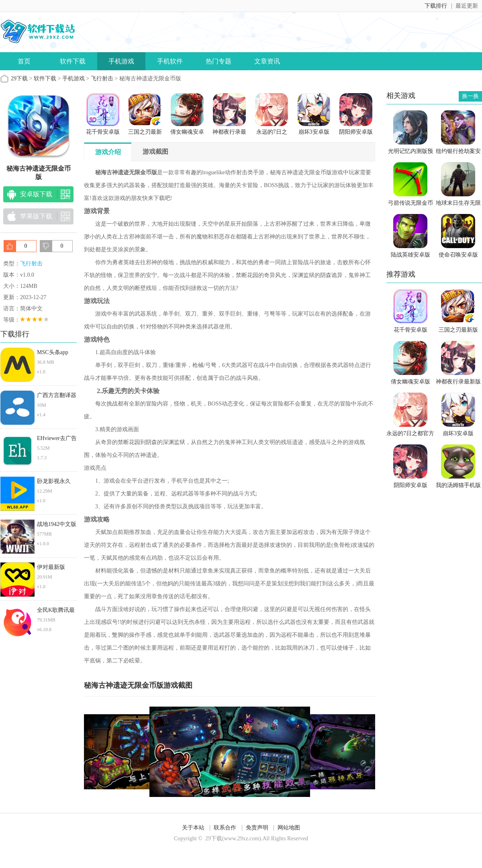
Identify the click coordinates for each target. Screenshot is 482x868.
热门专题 (219, 61)
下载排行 (436, 6)
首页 (24, 61)
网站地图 (289, 828)
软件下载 (73, 61)
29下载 (19, 78)
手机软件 (170, 61)
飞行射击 (102, 78)
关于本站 (193, 828)
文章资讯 (267, 61)
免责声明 (257, 828)
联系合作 (225, 828)
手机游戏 (121, 61)
